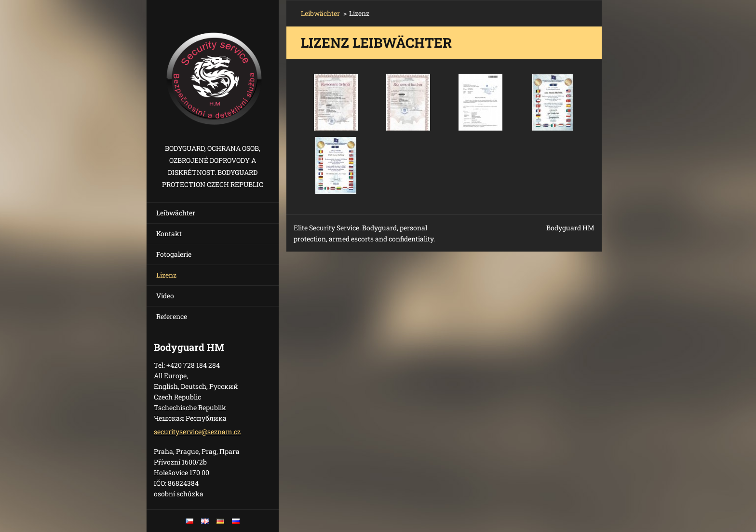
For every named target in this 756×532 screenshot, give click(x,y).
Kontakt (169, 233)
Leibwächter (176, 213)
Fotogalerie (174, 254)
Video (165, 296)
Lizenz (166, 275)
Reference (172, 316)
